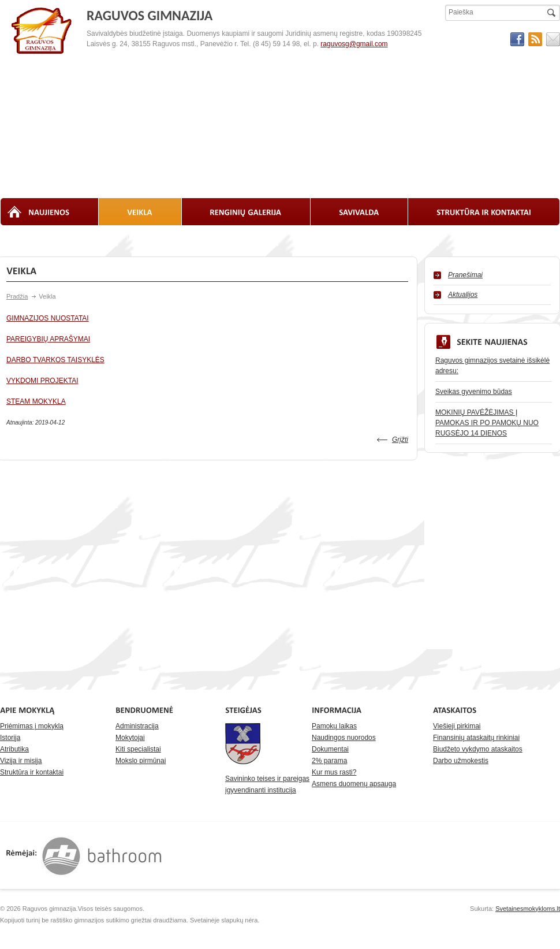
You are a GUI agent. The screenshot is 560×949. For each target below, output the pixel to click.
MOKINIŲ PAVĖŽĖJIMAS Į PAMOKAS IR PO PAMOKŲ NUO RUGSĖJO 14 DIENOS (487, 423)
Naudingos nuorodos (344, 738)
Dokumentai (330, 749)
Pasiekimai (404, 236)
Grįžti (400, 440)
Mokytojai (130, 738)
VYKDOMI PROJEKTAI (42, 381)
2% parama (329, 761)
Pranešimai (465, 275)
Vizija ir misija (21, 761)
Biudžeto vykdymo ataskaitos (478, 749)
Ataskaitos (175, 236)
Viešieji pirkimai (457, 726)
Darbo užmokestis (461, 761)
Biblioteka (124, 236)
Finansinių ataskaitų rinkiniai (476, 738)
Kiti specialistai (138, 749)
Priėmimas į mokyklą (32, 726)
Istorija (10, 738)
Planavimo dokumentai (247, 236)
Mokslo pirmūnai (141, 761)
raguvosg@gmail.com (354, 44)
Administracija (137, 726)
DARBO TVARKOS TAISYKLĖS (55, 360)
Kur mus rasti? (334, 772)
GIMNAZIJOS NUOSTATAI (48, 318)
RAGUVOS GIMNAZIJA (42, 31)
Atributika (14, 749)
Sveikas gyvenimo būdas (474, 392)
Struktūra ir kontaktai (32, 772)
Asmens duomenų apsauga (354, 784)
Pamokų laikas (334, 726)
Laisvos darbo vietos (337, 236)
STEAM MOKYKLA (36, 401)
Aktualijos (463, 295)
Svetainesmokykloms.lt (528, 909)
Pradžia (17, 296)
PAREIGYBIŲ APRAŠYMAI (48, 339)
